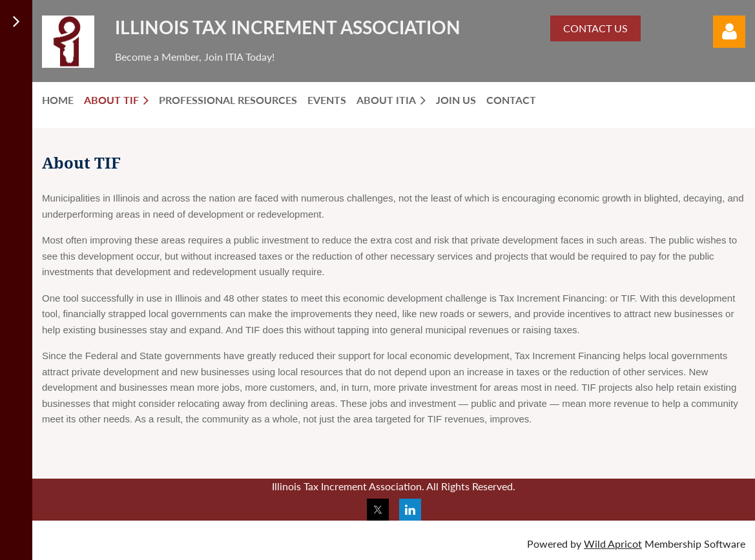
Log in (729, 32)
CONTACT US (595, 28)
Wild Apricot (613, 544)
